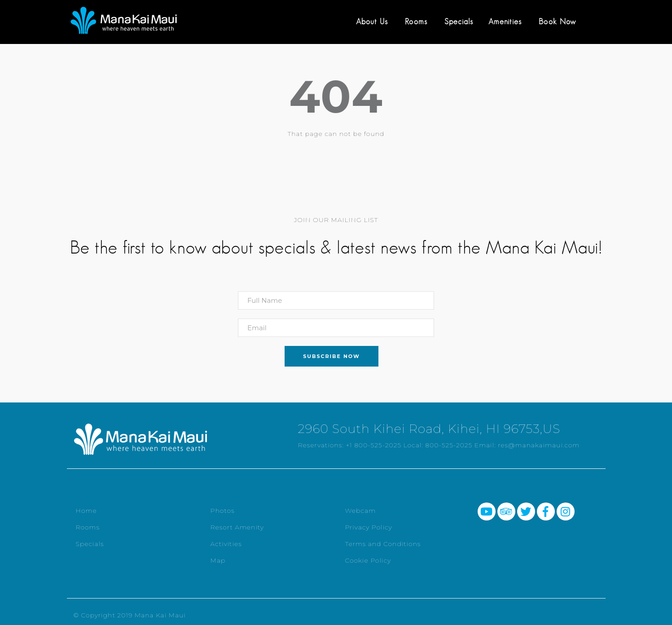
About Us (372, 22)
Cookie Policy (368, 560)
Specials (459, 22)
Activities (226, 544)
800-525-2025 (449, 445)
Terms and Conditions (383, 544)
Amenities (505, 22)
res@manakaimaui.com (539, 445)
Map (218, 560)
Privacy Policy (369, 527)
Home (86, 511)
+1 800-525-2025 (373, 445)
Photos (223, 511)
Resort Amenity (237, 527)
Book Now (557, 22)
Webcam (361, 511)
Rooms (416, 22)
